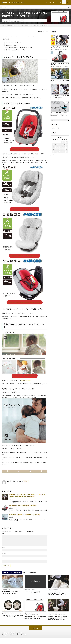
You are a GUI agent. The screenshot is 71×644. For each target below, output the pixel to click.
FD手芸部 (51, 592)
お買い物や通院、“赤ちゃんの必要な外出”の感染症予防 (22, 506)
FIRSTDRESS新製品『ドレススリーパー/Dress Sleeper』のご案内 (12, 594)
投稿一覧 (25, 482)
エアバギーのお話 (65, 50)
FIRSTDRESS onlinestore (20, 21)
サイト (3, 560)
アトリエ (56, 618)
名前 (3, 549)
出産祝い (60, 592)
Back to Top (35, 634)
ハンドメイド (55, 592)
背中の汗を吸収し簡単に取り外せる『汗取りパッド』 (16, 51)
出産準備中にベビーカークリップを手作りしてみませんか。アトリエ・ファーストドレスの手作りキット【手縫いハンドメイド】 (58, 623)
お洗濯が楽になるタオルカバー (11, 46)
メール (4, 554)
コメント (4, 535)
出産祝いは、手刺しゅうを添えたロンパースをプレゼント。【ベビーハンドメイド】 (58, 596)
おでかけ (5, 22)
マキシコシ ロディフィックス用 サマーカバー (25, 257)
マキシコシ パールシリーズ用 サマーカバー (25, 210)
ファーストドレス (18, 617)
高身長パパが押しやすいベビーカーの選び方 (60, 81)
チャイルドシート (11, 22)
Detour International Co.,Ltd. (9, 639)
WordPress (26, 641)
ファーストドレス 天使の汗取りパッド (25, 377)
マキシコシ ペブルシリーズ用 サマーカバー (25, 150)
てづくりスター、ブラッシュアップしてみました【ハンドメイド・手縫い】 (12, 621)
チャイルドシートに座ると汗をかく (12, 44)
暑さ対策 (18, 22)
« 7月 (53, 155)
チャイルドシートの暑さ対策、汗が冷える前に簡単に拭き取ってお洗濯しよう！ (35, 622)
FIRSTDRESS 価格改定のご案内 (34, 593)
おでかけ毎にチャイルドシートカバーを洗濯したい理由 (19, 49)
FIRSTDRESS (51, 618)
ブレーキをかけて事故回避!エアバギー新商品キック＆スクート (24, 515)
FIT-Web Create (14, 641)
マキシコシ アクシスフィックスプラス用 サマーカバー (25, 303)
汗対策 (23, 22)
